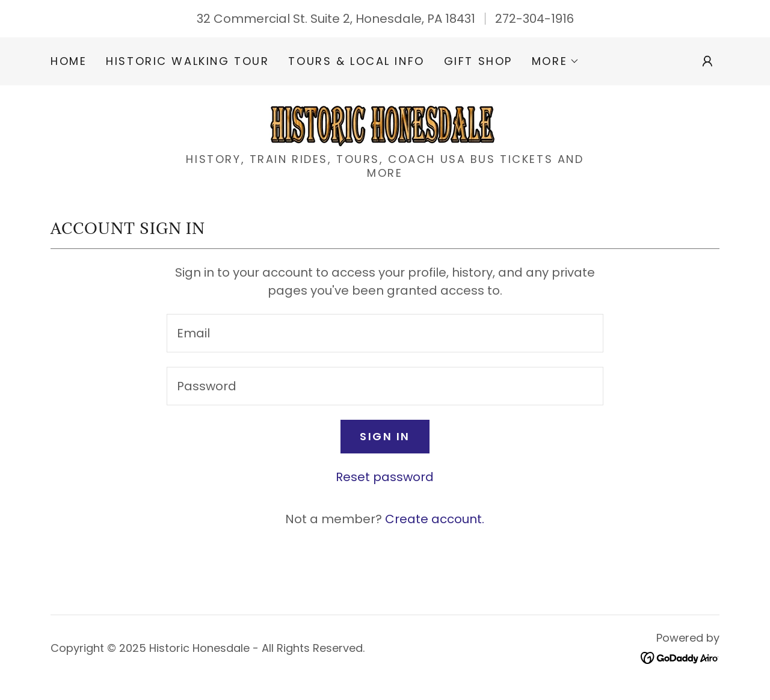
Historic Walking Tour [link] (187, 61)
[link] (385, 123)
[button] (556, 61)
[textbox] (385, 333)
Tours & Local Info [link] (356, 61)
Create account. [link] (435, 519)
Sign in (385, 436)
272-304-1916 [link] (534, 19)
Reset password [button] (385, 477)
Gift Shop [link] (478, 61)
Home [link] (69, 61)
